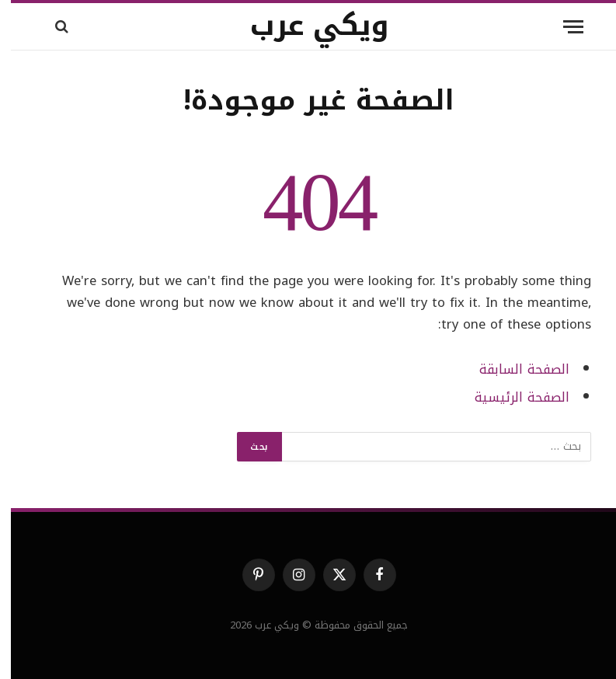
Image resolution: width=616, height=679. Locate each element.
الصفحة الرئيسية (511, 397)
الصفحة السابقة (513, 369)
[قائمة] (562, 27)
